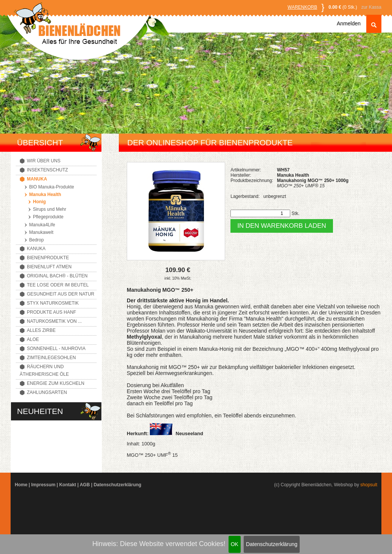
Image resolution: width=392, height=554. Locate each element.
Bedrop (37, 240)
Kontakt (68, 485)
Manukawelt (41, 232)
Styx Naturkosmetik (53, 303)
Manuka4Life (42, 225)
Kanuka (36, 249)
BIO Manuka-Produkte (52, 187)
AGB (85, 485)
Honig (39, 202)
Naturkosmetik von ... (54, 321)
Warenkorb (302, 7)
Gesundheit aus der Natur (61, 294)
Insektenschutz (47, 170)
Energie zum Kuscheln (56, 383)
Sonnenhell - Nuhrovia (56, 349)
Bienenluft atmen (49, 267)
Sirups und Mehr (50, 209)
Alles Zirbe (41, 330)
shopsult (369, 485)
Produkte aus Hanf (51, 312)
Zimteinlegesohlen (51, 358)
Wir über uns (44, 161)
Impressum (43, 485)
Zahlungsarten (47, 392)
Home (21, 485)
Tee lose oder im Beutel (58, 285)
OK (235, 544)
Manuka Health (45, 195)
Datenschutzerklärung (272, 544)
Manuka (37, 179)
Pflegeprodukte (48, 217)
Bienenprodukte (48, 258)
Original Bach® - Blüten (57, 276)
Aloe (33, 339)
